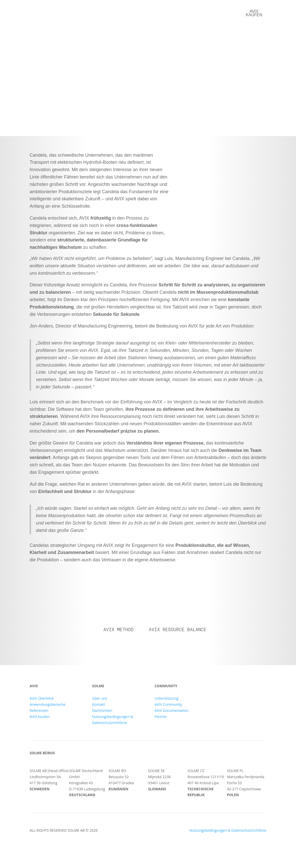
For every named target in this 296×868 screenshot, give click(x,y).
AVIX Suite (113, 12)
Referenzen (148, 12)
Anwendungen (77, 12)
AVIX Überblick (42, 698)
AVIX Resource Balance (178, 629)
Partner (161, 717)
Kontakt (211, 12)
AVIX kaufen (254, 13)
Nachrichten (102, 710)
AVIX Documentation (171, 710)
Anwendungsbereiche (48, 704)
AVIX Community (168, 704)
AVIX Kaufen (40, 717)
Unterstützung (166, 698)
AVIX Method (118, 629)
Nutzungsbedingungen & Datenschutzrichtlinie (228, 830)
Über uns (181, 12)
